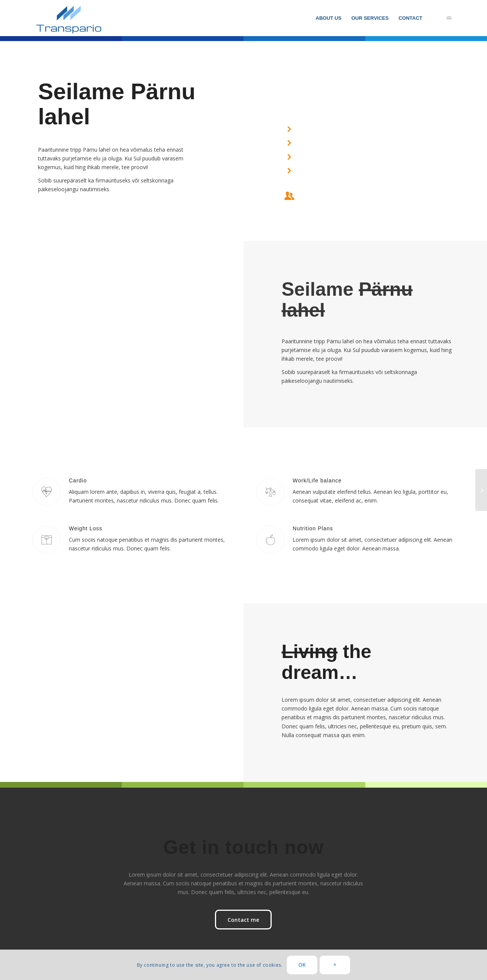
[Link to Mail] (449, 18)
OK (302, 965)
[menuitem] (329, 18)
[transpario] (70, 18)
